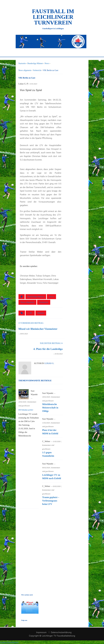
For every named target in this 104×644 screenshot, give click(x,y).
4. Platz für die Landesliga (48, 349)
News (51, 297)
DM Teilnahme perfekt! (26, 410)
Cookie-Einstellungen (9, 642)
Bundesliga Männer (36, 297)
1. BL (30, 313)
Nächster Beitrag (51, 343)
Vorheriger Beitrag (31, 323)
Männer (41, 313)
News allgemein (27, 302)
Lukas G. (49, 363)
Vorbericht (44, 302)
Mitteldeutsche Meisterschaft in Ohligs (50, 408)
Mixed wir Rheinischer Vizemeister (38, 329)
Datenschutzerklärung (61, 632)
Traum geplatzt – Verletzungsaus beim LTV (51, 501)
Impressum (41, 632)
